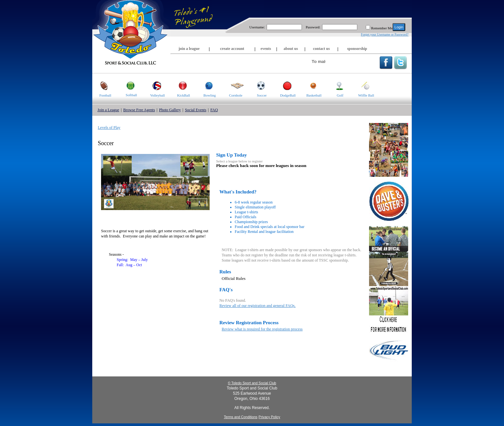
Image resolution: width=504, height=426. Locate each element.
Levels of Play (109, 128)
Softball (128, 85)
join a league (189, 49)
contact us (321, 49)
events (266, 49)
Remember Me (382, 28)
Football (102, 85)
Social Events (196, 110)
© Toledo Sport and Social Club (252, 383)
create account (232, 49)
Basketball (311, 85)
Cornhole (233, 85)
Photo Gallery (170, 110)
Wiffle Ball (364, 85)
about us (291, 49)
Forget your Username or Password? (385, 34)
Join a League (108, 110)
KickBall (180, 85)
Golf (335, 85)
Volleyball (155, 85)
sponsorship (357, 49)
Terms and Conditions (241, 417)
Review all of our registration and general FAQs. (258, 306)
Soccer (258, 85)
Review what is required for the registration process (262, 329)
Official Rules (234, 278)
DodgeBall (285, 85)
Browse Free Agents (139, 110)
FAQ (214, 110)
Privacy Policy (269, 417)
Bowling (206, 85)
